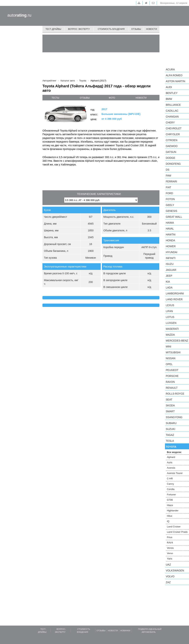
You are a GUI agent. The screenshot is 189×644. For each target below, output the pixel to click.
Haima (170, 223)
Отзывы (136, 29)
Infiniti (171, 258)
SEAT (169, 400)
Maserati (172, 329)
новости (141, 98)
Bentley (172, 93)
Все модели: (174, 452)
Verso (170, 553)
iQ (168, 521)
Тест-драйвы (53, 29)
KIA (168, 282)
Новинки (125, 631)
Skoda (170, 405)
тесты (55, 98)
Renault (172, 388)
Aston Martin (175, 81)
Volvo (170, 576)
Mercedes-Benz (177, 341)
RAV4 (170, 543)
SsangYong (174, 417)
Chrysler (173, 134)
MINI (169, 346)
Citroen (172, 140)
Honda (170, 240)
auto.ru (19, 15)
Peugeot (172, 370)
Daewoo (172, 146)
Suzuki (170, 429)
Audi (169, 87)
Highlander (173, 511)
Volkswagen (175, 570)
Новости (151, 29)
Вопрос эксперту (79, 29)
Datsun (171, 152)
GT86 (170, 500)
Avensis (171, 468)
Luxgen (171, 323)
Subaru (171, 423)
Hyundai (172, 252)
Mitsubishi (173, 352)
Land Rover (174, 299)
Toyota (171, 447)
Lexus (170, 305)
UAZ (168, 565)
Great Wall (174, 217)
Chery (170, 122)
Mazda (170, 335)
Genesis (171, 211)
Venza (170, 548)
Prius (170, 537)
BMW (169, 99)
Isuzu (170, 264)
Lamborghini (175, 293)
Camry (170, 484)
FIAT (168, 187)
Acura (170, 69)
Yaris (170, 559)
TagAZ (170, 435)
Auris (170, 462)
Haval (170, 229)
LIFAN (169, 311)
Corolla (171, 489)
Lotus (170, 317)
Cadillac (172, 111)
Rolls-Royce (175, 394)
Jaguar (171, 270)
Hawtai (171, 234)
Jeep (169, 276)
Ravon (170, 382)
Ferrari (171, 181)
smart (170, 411)
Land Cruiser (174, 527)
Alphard (171, 457)
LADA (169, 288)
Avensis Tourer (175, 473)
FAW (169, 176)
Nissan (171, 358)
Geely (170, 205)
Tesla (170, 441)
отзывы (85, 98)
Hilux (170, 516)
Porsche (172, 376)
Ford (169, 193)
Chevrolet (174, 128)
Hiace (170, 505)
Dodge (170, 158)
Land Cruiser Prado (177, 532)
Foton (170, 199)
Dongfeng (173, 164)
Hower (171, 246)
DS (167, 170)
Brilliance (173, 105)
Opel (169, 364)
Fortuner (171, 495)
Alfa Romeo (174, 75)
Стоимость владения (111, 29)
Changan (172, 117)
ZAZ (168, 582)
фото (112, 98)
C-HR (170, 478)
